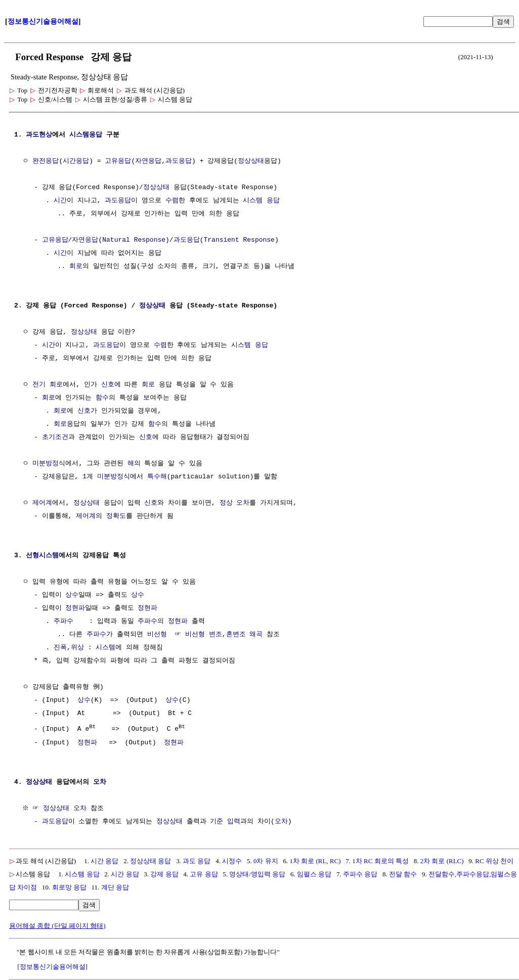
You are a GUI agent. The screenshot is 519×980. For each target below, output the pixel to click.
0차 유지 (266, 860)
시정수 (232, 860)
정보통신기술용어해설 (43, 21)
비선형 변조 (204, 635)
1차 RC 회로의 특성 (380, 860)
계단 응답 (115, 887)
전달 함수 (403, 874)
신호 (108, 385)
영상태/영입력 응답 (257, 874)
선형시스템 (42, 556)
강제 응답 (164, 874)
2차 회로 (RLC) (442, 860)
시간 (60, 201)
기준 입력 (225, 821)
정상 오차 (235, 503)
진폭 (60, 648)
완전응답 (46, 161)
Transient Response (239, 240)
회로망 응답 (69, 887)
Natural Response (134, 240)
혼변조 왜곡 (245, 635)
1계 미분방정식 (106, 477)
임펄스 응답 (314, 874)
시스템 (105, 648)
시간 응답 (104, 860)
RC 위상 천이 (494, 860)
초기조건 (55, 437)
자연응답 (148, 161)
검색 (503, 21)
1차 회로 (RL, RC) (315, 860)
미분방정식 (49, 464)
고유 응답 (204, 874)
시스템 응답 (261, 201)
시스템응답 (86, 135)
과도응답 (179, 161)
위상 (77, 648)
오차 (100, 782)
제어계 (42, 503)
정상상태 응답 (150, 860)
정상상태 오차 (66, 808)
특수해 (157, 477)
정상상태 (251, 161)
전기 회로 (48, 385)
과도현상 (39, 135)
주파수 (63, 621)
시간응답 (76, 161)
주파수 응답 (360, 874)
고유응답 (118, 161)
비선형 (157, 635)
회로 (76, 266)
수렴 (172, 201)
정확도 (116, 516)
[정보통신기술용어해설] (52, 966)
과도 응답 (197, 860)
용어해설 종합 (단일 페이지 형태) (57, 925)
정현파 (75, 608)
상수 (72, 595)
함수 (102, 398)
